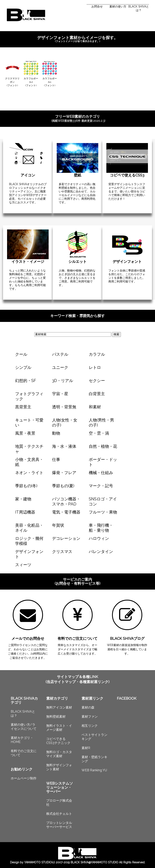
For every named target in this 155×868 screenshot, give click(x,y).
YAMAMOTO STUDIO (38, 862)
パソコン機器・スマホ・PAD (66, 501)
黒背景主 (23, 407)
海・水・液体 (64, 446)
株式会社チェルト (59, 814)
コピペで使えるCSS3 (127, 175)
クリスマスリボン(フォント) (12, 82)
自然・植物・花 (103, 446)
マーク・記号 (101, 486)
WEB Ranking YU (94, 770)
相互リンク (90, 726)
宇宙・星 (60, 394)
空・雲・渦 (99, 433)
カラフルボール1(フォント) (50, 82)
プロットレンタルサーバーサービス (59, 825)
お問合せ (97, 6)
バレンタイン (101, 552)
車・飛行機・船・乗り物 (101, 528)
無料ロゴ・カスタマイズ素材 (59, 754)
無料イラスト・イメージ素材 (59, 728)
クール (21, 354)
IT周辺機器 (25, 512)
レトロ (95, 367)
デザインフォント (127, 262)
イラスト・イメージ (28, 262)
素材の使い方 (118, 6)
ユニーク (60, 367)
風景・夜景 (25, 433)
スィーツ (23, 565)
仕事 (56, 459)
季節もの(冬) (26, 486)
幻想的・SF (26, 381)
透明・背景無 (64, 407)
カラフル (97, 354)
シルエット (77, 262)
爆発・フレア (64, 473)
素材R (86, 748)
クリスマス (62, 552)
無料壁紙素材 (56, 717)
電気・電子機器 (66, 512)
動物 (56, 433)
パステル (60, 354)
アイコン (28, 175)
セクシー (97, 381)
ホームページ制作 (24, 778)
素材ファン (90, 717)
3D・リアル (63, 381)
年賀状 (58, 525)
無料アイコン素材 (59, 707)
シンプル (23, 367)
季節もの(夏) (63, 486)
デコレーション (66, 538)
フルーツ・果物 (103, 512)
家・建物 (23, 499)
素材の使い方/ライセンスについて (24, 727)
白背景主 (97, 394)
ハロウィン (99, 538)
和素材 (95, 407)
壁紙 (77, 175)
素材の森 (88, 707)
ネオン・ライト (29, 473)
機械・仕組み (101, 473)
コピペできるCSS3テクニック (58, 741)
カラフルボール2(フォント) (31, 82)
